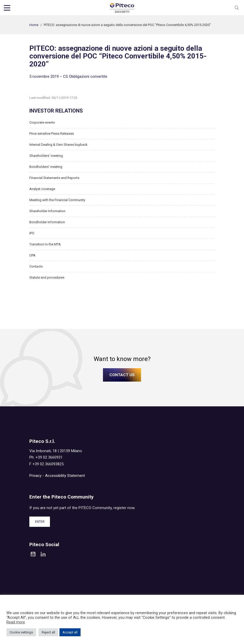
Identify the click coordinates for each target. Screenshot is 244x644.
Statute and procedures (47, 277)
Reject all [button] (48, 632)
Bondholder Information (47, 222)
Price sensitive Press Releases (52, 134)
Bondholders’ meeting (46, 167)
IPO (32, 233)
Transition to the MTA (45, 244)
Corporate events (42, 122)
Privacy (35, 476)
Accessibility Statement (65, 476)
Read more (16, 622)
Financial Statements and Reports (54, 178)
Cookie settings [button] (21, 632)
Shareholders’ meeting (46, 156)
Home (34, 25)
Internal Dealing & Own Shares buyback (58, 145)
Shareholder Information (47, 211)
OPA (32, 255)
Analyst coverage (42, 189)
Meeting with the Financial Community (57, 200)
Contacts (36, 266)
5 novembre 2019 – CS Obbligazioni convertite (68, 76)
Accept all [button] (70, 632)
